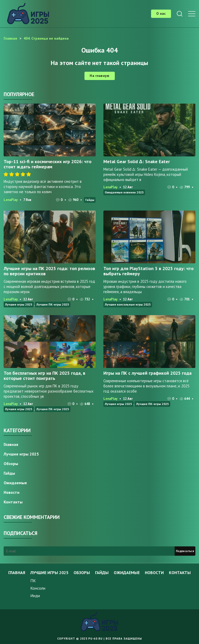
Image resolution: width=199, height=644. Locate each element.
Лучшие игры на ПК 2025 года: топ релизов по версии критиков (49, 271)
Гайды (90, 200)
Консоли (38, 588)
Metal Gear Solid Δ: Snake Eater (137, 161)
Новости (12, 492)
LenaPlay (11, 200)
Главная (11, 444)
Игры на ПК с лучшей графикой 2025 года (147, 373)
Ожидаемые (15, 483)
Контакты (13, 502)
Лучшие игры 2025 (19, 304)
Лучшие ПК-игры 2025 (53, 304)
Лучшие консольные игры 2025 (128, 304)
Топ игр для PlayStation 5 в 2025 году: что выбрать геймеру (148, 271)
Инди (35, 596)
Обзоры (11, 464)
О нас (161, 14)
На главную (100, 76)
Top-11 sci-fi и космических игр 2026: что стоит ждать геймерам (48, 164)
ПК (33, 581)
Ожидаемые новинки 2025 (124, 192)
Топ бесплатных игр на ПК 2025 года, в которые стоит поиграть (44, 376)
